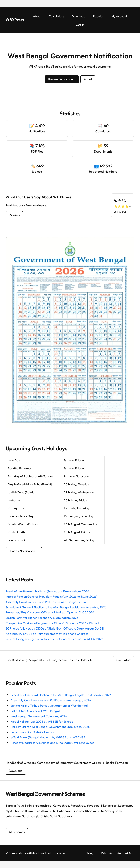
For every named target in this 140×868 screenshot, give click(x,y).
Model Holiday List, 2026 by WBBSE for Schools (42, 722)
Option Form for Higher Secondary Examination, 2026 (42, 618)
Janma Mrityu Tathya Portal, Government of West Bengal (49, 706)
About (88, 79)
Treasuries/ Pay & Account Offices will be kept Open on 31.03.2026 (50, 612)
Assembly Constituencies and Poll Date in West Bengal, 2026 (46, 602)
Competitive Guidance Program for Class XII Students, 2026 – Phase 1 (52, 623)
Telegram (93, 853)
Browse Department (62, 79)
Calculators (124, 660)
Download (16, 771)
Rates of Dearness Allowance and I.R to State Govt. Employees (52, 743)
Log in (80, 25)
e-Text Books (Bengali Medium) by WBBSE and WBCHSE (48, 737)
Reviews (14, 215)
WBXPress (15, 20)
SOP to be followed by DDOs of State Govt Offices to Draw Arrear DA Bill (55, 628)
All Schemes (17, 832)
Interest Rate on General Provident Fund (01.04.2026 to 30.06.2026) (51, 597)
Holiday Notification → (24, 551)
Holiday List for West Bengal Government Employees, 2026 (50, 727)
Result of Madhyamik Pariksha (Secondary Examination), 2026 (47, 591)
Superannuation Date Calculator (32, 732)
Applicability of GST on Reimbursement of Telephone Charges (47, 634)
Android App (126, 853)
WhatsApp (108, 853)
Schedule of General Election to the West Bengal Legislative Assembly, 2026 (56, 607)
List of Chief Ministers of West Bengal (35, 711)
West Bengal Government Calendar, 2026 (39, 716)
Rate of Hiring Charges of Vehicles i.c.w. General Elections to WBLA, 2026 (54, 639)
